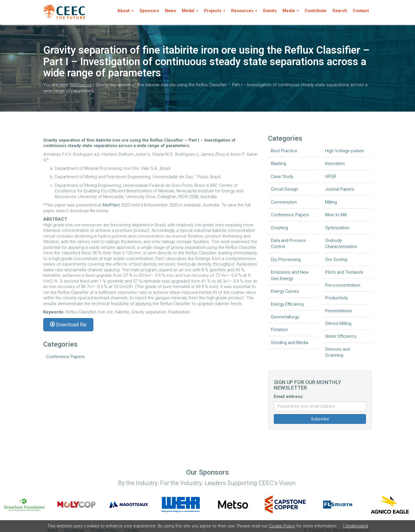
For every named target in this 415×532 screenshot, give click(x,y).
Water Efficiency (341, 336)
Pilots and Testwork (344, 272)
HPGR (331, 176)
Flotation (279, 330)
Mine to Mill (336, 215)
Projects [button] (215, 11)
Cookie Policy (282, 526)
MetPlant (112, 205)
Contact (361, 11)
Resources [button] (244, 11)
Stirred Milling (338, 324)
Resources (81, 85)
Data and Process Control (288, 244)
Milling (331, 202)
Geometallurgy (285, 317)
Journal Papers (340, 189)
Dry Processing (286, 260)
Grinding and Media (289, 343)
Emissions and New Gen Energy (290, 275)
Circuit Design (284, 189)
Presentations (339, 311)
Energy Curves (285, 291)
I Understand (356, 526)
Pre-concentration (343, 285)
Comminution (284, 202)
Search (340, 11)
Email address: (289, 396)
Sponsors (149, 11)
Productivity (336, 298)
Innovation (335, 163)
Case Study (282, 176)
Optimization (337, 228)
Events (270, 11)
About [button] (126, 11)
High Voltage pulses (345, 151)
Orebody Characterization (341, 244)
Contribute (316, 11)
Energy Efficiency (287, 304)
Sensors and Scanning (337, 352)
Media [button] (291, 11)
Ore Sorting (336, 260)
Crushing (279, 228)
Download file (68, 325)
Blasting (279, 163)
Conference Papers (65, 357)
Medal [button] (190, 11)
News (170, 11)
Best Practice (284, 151)
